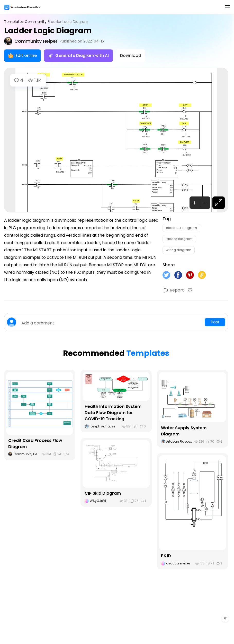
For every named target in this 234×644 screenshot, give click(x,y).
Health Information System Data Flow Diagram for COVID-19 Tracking (113, 413)
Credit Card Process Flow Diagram (35, 444)
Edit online (22, 55)
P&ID (166, 556)
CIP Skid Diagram (103, 493)
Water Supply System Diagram (184, 431)
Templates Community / (27, 22)
